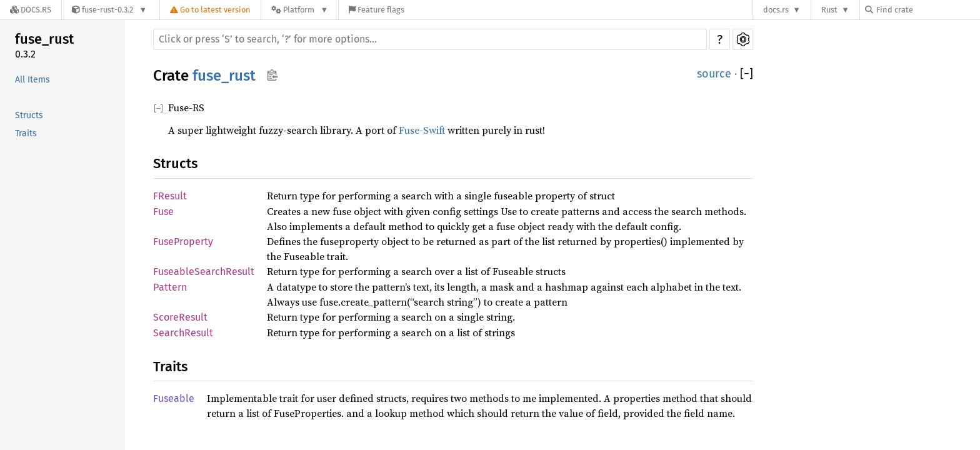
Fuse (163, 212)
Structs (29, 115)
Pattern (170, 287)
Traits (26, 133)
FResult (170, 196)
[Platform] (300, 10)
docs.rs (776, 10)
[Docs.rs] (31, 10)
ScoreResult (180, 317)
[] (747, 74)
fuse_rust (44, 39)
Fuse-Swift (422, 130)
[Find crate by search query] (927, 10)
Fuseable (174, 398)
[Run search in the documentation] (430, 39)
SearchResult (183, 333)
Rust (829, 10)
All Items (32, 80)
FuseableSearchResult (204, 272)
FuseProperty (183, 242)
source (714, 74)
